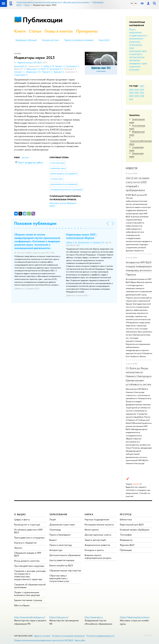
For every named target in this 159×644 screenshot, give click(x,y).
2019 (137, 96)
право (144, 63)
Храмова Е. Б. (59, 72)
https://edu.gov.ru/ (59, 617)
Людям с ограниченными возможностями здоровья (27, 594)
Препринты (87, 31)
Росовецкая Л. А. (56, 69)
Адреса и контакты (42, 636)
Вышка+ (53, 540)
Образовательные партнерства (65, 570)
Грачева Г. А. (60, 66)
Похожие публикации (35, 223)
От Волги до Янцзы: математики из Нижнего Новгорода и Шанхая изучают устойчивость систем (139, 376)
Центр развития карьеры (62, 560)
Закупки (18, 548)
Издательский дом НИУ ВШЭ (30, 63)
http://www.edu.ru (94, 617)
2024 (142, 90)
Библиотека (126, 519)
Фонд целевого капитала (27, 561)
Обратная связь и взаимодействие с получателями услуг (59, 578)
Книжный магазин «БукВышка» (135, 530)
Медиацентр (126, 540)
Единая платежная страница (28, 600)
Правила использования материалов (79, 40)
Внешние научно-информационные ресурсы (98, 556)
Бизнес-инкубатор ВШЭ (61, 565)
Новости (132, 168)
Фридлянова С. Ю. (34, 72)
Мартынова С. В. (33, 69)
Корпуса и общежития (25, 543)
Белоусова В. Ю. (21, 66)
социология (135, 66)
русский (25, 158)
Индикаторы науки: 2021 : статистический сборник (82, 236)
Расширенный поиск (51, 40)
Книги (20, 31)
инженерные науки (138, 51)
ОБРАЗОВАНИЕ (58, 514)
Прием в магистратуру (61, 545)
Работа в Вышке (22, 605)
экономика (134, 69)
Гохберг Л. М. (49, 66)
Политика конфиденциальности (100, 636)
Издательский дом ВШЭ (132, 525)
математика (135, 60)
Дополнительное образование (65, 555)
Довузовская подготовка (62, 525)
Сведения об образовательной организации (30, 586)
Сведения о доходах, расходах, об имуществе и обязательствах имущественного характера (30, 575)
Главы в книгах (59, 31)
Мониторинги (92, 530)
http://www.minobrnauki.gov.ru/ (30, 617)
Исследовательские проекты (99, 525)
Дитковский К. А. (85, 242)
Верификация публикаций (26, 40)
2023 (131, 93)
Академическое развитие (97, 545)
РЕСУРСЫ (126, 514)
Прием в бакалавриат (60, 535)
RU (132, 3)
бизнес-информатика (135, 31)
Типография (126, 535)
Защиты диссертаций (95, 540)
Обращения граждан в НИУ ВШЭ (28, 554)
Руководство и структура (27, 525)
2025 (136, 90)
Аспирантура (56, 550)
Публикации (43, 20)
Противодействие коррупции (29, 566)
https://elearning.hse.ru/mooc (135, 617)
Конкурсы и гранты (94, 550)
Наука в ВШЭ (104, 40)
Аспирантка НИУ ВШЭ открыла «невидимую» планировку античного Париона (139, 268)
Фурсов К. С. (47, 72)
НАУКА (89, 514)
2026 (131, 90)
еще (131, 99)
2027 (142, 86)
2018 (142, 96)
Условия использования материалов (68, 636)
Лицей (53, 519)
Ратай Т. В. (45, 69)
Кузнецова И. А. (73, 66)
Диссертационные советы (98, 535)
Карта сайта (80, 640)
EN (136, 3)
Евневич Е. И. (99, 242)
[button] (47, 228)
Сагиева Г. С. (20, 72)
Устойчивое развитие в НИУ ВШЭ (28, 531)
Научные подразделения (97, 519)
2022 (137, 93)
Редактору (148, 635)
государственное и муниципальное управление (138, 38)
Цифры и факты (22, 519)
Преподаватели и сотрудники (29, 538)
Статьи (35, 31)
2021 (142, 93)
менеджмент (135, 63)
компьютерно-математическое (137, 55)
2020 (131, 96)
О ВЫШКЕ (20, 514)
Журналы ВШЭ (127, 545)
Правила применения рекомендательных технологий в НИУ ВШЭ (44, 640)
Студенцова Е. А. (21, 75)
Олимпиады (55, 530)
